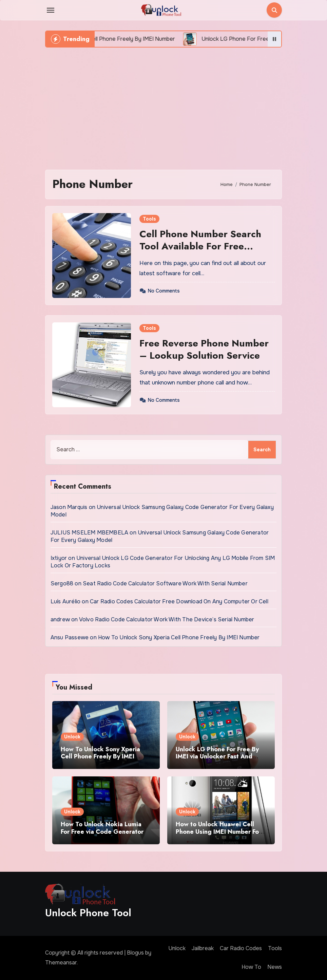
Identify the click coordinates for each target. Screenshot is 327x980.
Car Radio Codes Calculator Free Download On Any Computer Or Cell (179, 601)
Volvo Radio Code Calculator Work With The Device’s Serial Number (167, 619)
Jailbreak (203, 948)
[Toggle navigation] (51, 10)
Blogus (135, 953)
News (275, 967)
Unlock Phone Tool (88, 913)
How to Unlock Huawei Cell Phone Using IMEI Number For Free (218, 832)
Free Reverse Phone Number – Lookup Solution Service (204, 349)
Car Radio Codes (241, 948)
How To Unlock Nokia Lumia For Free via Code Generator (102, 828)
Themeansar (61, 963)
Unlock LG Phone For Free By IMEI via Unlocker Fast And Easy (217, 757)
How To (251, 967)
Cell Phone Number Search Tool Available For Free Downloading (200, 246)
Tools (149, 219)
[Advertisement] (165, 105)
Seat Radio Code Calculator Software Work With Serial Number (165, 583)
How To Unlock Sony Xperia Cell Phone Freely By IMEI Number (179, 637)
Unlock (72, 737)
